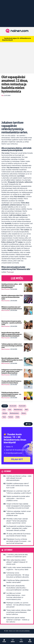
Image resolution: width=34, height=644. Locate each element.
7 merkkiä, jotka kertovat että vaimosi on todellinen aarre (17, 556)
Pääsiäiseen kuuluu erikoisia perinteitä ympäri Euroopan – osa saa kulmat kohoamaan (11, 394)
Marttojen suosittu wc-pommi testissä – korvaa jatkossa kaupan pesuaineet (18, 605)
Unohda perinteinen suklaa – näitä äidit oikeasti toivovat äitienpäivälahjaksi (12, 286)
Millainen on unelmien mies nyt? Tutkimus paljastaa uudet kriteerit (12, 308)
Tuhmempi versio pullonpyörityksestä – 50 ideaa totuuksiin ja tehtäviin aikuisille (18, 575)
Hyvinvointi (13, 406)
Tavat (4, 417)
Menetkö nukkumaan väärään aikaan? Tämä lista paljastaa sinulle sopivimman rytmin (12, 360)
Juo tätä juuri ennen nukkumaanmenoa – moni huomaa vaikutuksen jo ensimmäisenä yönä (16, 596)
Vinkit (17, 417)
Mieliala (5, 413)
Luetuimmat (8, 550)
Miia (3, 96)
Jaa (28, 424)
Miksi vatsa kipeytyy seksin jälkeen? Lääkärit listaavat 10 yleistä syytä (17, 562)
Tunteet (11, 417)
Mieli (26, 410)
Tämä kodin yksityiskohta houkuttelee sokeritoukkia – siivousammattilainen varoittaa (17, 588)
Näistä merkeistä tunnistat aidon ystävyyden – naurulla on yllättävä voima (12, 323)
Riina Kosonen (6, 289)
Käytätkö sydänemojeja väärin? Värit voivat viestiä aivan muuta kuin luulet (12, 297)
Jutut (4, 410)
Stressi (24, 413)
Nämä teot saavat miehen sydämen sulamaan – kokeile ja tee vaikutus (18, 620)
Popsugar (10, 272)
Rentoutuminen (14, 413)
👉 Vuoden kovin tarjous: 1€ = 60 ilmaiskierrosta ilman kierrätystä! (17, 39)
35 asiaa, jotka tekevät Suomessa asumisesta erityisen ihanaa (11, 382)
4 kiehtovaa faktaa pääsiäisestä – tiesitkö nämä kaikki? (18, 581)
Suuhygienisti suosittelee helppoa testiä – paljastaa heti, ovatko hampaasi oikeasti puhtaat (12, 371)
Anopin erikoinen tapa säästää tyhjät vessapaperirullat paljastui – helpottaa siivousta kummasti (12, 334)
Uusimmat (8, 471)
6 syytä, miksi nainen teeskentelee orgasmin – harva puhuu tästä (19, 568)
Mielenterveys (18, 410)
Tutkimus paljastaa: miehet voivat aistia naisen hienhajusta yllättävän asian (12, 346)
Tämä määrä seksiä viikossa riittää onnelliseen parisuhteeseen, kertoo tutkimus (19, 612)
